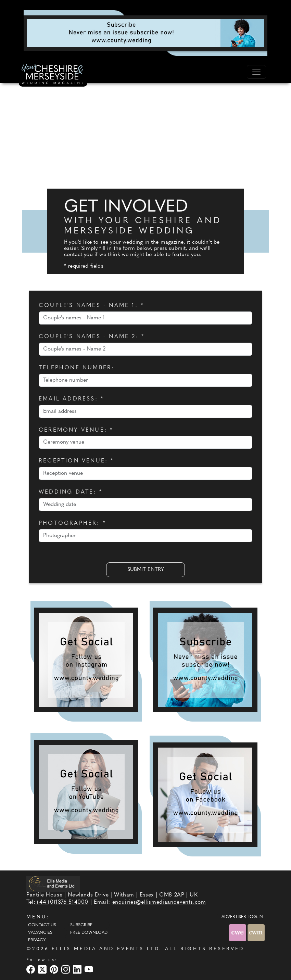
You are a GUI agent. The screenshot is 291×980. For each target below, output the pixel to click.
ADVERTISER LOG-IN (242, 917)
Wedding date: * (71, 492)
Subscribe (81, 925)
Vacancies (40, 933)
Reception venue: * (76, 461)
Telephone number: (77, 368)
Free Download (89, 933)
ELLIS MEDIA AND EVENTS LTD (105, 949)
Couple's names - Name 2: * (92, 337)
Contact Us (42, 925)
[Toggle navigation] (256, 72)
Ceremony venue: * (76, 430)
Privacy (37, 940)
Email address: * (71, 399)
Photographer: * (72, 523)
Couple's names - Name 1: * (91, 306)
